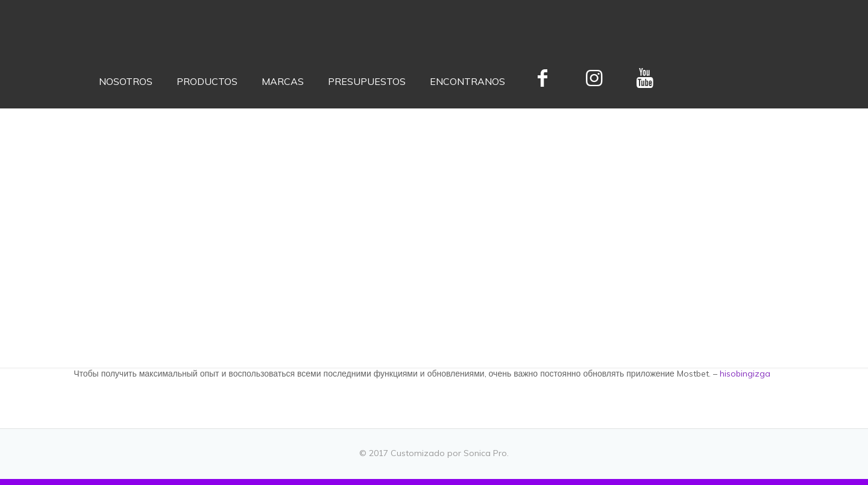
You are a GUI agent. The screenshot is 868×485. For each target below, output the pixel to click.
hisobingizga (745, 374)
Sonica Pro (485, 453)
